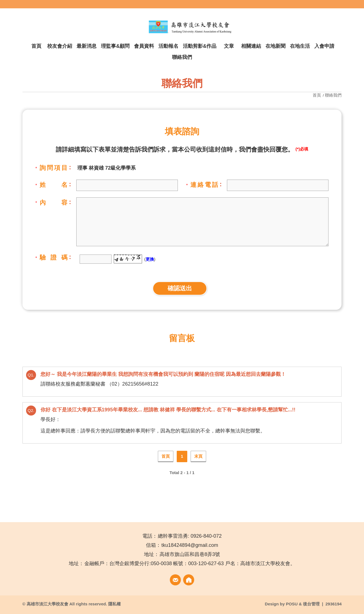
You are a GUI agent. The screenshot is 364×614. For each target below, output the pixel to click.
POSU (292, 604)
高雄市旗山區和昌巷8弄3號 (190, 554)
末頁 (198, 456)
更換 (150, 259)
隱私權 (114, 604)
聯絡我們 (333, 95)
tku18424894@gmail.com (190, 545)
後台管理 (311, 604)
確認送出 (180, 288)
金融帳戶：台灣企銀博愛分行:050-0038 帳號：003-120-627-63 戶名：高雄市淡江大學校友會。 (190, 563)
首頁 (317, 95)
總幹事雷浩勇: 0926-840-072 (190, 536)
